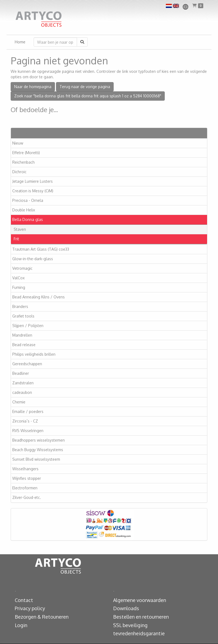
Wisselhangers (25, 469)
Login (21, 625)
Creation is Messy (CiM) (33, 191)
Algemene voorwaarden (140, 600)
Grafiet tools (23, 316)
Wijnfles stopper (27, 478)
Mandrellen (22, 335)
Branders (20, 306)
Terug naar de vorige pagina (85, 87)
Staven (20, 229)
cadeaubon (22, 392)
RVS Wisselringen (28, 431)
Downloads (126, 608)
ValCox (18, 278)
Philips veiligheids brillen (34, 354)
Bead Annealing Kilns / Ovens (39, 297)
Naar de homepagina (33, 87)
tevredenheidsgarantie (139, 633)
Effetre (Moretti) (26, 153)
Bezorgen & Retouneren (42, 617)
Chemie (19, 402)
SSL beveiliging (130, 625)
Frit (16, 239)
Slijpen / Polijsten (28, 326)
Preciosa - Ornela (28, 200)
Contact (24, 600)
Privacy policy (30, 608)
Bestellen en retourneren (141, 617)
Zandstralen (23, 383)
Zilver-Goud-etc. (27, 497)
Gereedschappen (27, 364)
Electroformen (25, 488)
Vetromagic (22, 268)
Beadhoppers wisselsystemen (39, 440)
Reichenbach (23, 162)
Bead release (24, 345)
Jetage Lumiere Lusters (33, 181)
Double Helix (24, 210)
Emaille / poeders (28, 411)
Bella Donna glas (28, 219)
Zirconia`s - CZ (25, 421)
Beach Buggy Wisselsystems (38, 450)
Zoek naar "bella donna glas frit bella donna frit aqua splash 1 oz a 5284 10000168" (88, 96)
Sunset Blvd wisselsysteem (36, 459)
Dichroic (19, 172)
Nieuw (18, 143)
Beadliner (21, 373)
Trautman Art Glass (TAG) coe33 (41, 249)
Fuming (19, 287)
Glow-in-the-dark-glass (33, 259)
